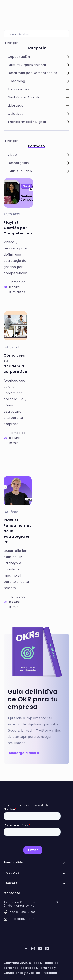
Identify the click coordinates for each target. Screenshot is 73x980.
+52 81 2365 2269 (22, 912)
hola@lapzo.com (23, 919)
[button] (67, 6)
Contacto (12, 893)
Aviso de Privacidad (42, 973)
